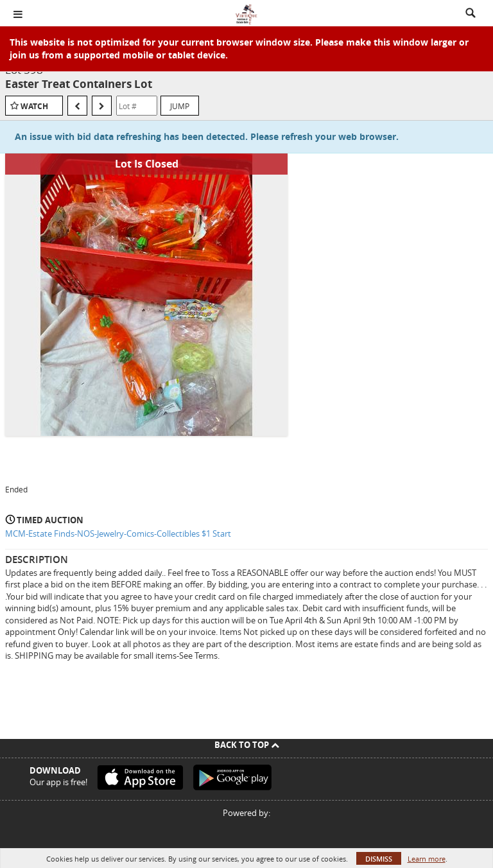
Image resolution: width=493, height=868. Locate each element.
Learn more (427, 859)
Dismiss (379, 859)
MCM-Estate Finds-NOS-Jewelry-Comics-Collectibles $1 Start (118, 534)
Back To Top (247, 745)
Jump (180, 106)
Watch (34, 106)
